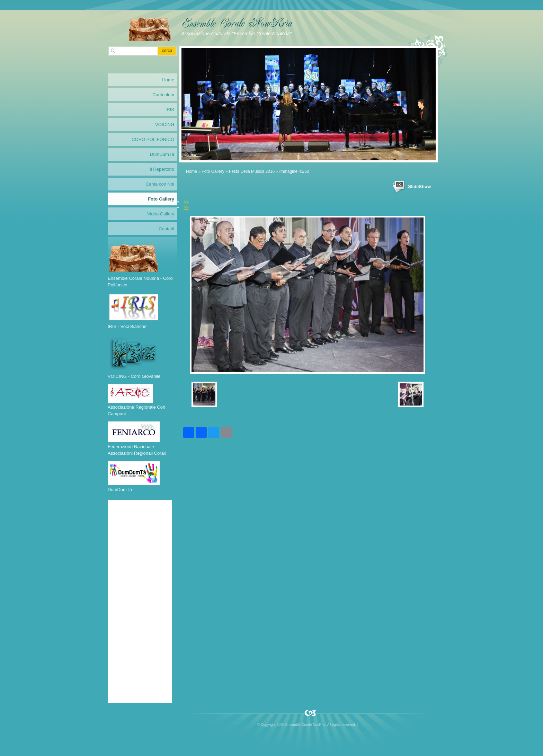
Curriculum (163, 95)
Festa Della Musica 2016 (252, 171)
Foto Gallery (213, 171)
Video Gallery (161, 214)
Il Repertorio (162, 169)
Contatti (166, 229)
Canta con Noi (160, 184)
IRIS (170, 110)
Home (192, 171)
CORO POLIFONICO (153, 139)
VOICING (165, 124)
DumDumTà (162, 154)
